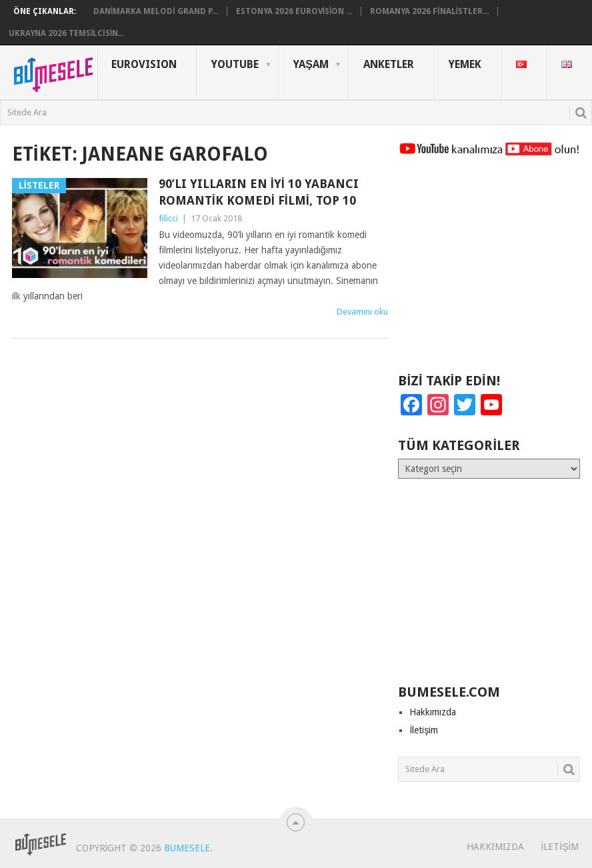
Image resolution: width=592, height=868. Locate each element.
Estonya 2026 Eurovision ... (294, 11)
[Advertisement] (489, 271)
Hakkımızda (433, 712)
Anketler (389, 64)
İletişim (424, 730)
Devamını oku (362, 312)
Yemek (465, 64)
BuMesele (187, 848)
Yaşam (311, 64)
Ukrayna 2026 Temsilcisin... (66, 33)
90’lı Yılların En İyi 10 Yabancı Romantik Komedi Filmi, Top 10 (259, 192)
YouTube (235, 64)
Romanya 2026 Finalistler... (429, 11)
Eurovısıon (144, 64)
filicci (168, 218)
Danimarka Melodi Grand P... (156, 11)
